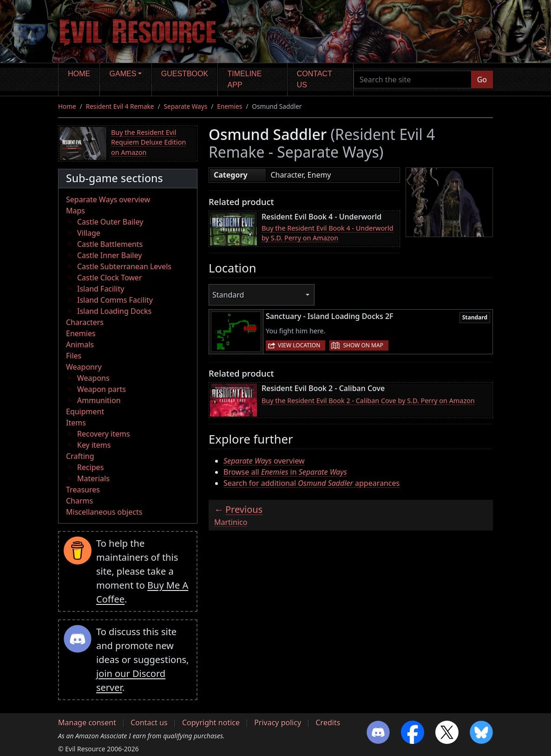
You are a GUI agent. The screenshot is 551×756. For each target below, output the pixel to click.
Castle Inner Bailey (109, 255)
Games (123, 74)
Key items (94, 445)
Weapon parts (102, 389)
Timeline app (245, 79)
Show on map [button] (363, 345)
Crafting (80, 456)
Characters (85, 322)
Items (76, 423)
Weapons (93, 378)
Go (482, 80)
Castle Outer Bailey (110, 222)
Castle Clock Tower (110, 278)
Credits (328, 723)
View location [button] (299, 345)
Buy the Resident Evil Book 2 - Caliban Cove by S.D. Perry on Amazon (368, 401)
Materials (93, 478)
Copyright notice (211, 723)
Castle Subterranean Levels (124, 266)
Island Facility (101, 289)
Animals (80, 345)
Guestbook (185, 74)
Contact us (315, 79)
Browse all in (285, 472)
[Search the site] (413, 80)
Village (89, 233)
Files (74, 356)
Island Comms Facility (115, 300)
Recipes (90, 467)
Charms (79, 501)
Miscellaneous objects (104, 512)
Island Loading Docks (114, 311)
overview (264, 461)
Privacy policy (278, 723)
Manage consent (87, 723)
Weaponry (84, 367)
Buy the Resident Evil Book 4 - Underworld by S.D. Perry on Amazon (328, 233)
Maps (75, 211)
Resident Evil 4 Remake (120, 106)
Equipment (85, 411)
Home (79, 74)
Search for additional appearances (312, 483)
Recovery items (104, 434)
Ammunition (99, 400)
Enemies (230, 106)
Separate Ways (186, 106)
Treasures (83, 490)
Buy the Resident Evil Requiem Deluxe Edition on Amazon (148, 142)
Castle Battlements (110, 244)
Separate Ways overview (108, 199)
